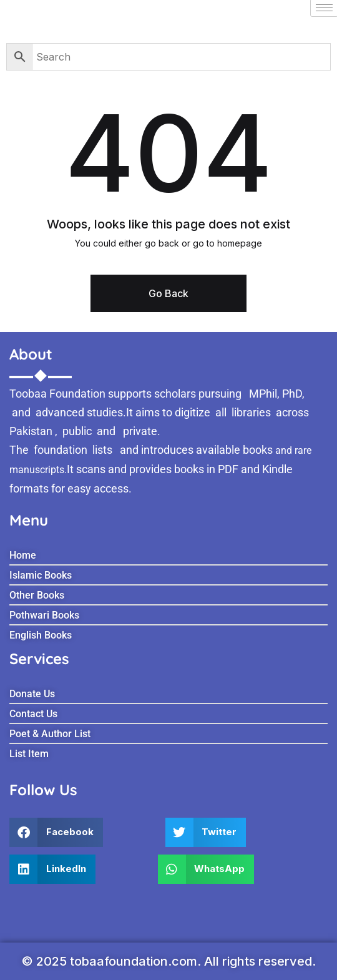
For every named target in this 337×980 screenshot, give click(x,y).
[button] (56, 832)
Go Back (168, 293)
